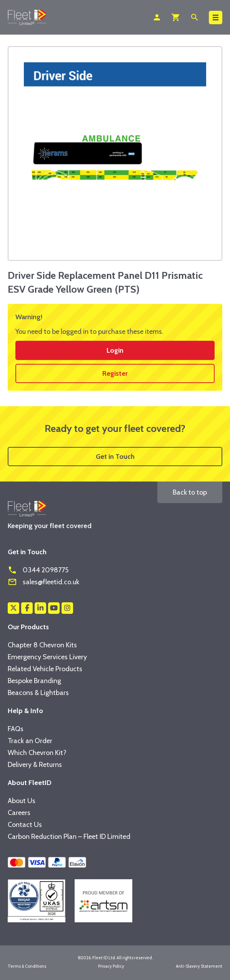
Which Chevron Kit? (37, 753)
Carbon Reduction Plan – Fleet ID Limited (69, 837)
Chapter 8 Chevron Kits (42, 645)
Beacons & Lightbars (38, 693)
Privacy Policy (111, 966)
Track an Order (30, 741)
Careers (19, 813)
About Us (22, 801)
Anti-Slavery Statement (199, 966)
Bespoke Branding (34, 681)
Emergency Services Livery (47, 657)
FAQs (16, 729)
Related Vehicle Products (45, 669)
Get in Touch (115, 457)
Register (115, 373)
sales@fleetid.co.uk (43, 582)
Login (115, 350)
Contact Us (25, 825)
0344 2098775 (38, 570)
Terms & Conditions (27, 966)
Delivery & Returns (35, 765)
